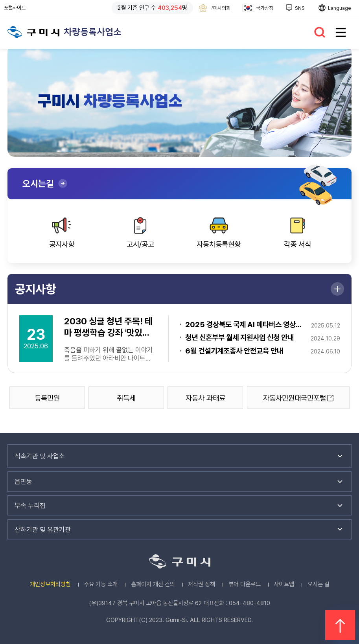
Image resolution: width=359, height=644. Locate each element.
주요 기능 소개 (101, 584)
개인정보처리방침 (50, 584)
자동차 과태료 (205, 398)
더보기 (337, 289)
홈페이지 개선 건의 (153, 584)
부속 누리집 (30, 506)
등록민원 (47, 398)
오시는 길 (318, 584)
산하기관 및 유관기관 (43, 530)
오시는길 (38, 183)
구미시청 (34, 32)
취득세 (126, 398)
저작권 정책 (202, 584)
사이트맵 (284, 584)
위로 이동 (340, 625)
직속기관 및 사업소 (40, 456)
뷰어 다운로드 (245, 584)
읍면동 (23, 482)
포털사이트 (17, 8)
